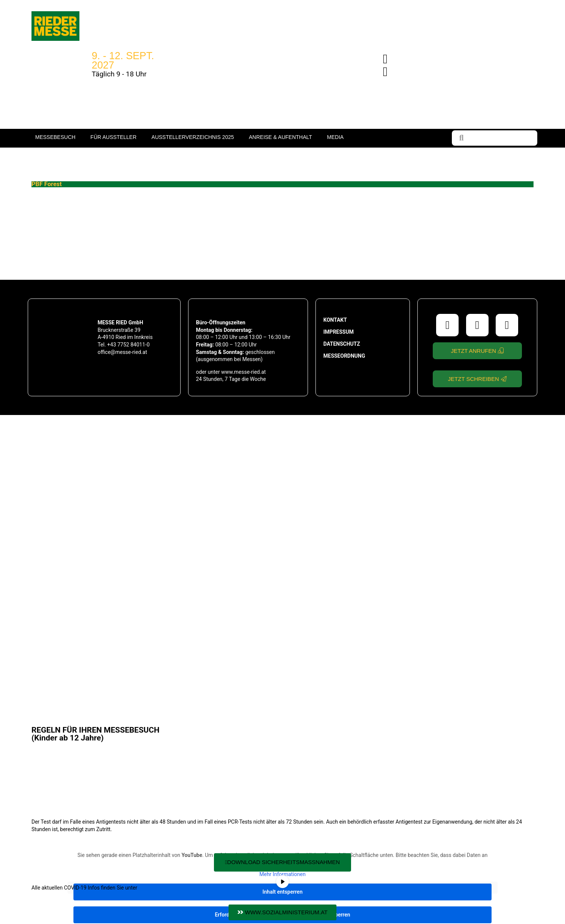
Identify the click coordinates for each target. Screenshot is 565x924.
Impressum (339, 332)
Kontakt (335, 320)
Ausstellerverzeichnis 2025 (193, 137)
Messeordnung (344, 356)
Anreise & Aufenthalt (280, 137)
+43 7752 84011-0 (128, 345)
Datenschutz (342, 344)
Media (335, 137)
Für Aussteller (113, 137)
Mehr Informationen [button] (282, 874)
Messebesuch (55, 137)
